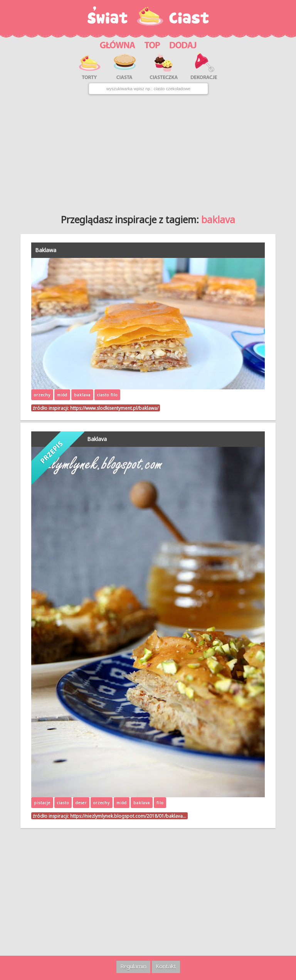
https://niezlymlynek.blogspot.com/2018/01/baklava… (128, 816)
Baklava (97, 439)
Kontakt (166, 966)
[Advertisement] (148, 151)
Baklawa (46, 250)
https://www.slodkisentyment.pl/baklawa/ (114, 408)
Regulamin (133, 966)
